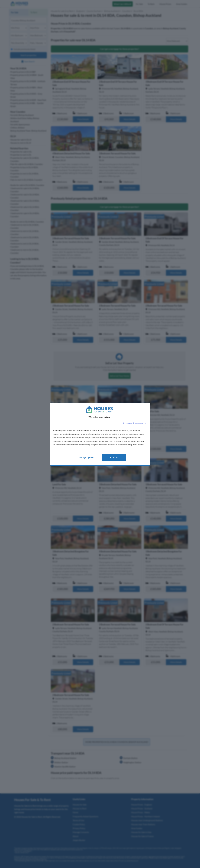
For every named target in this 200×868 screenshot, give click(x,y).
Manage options (86, 457)
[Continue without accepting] (135, 423)
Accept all (114, 457)
